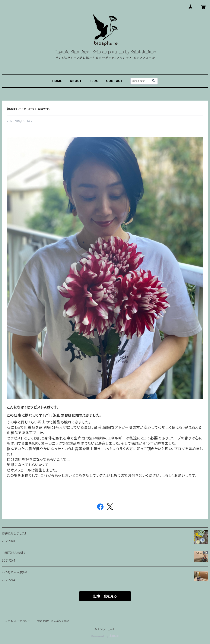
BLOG (94, 81)
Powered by (105, 636)
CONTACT (114, 81)
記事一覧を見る (105, 596)
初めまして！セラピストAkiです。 (29, 109)
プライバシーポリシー (18, 621)
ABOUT (76, 81)
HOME (57, 81)
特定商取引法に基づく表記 (53, 621)
